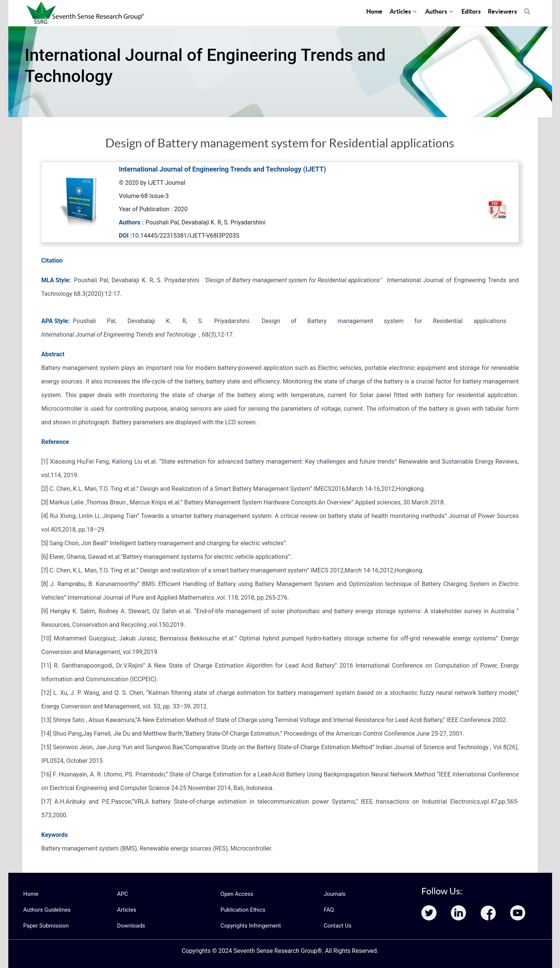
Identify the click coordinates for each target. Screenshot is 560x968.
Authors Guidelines (46, 910)
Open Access (236, 894)
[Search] (527, 8)
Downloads (130, 926)
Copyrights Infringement (249, 926)
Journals (334, 894)
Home (31, 894)
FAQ (328, 910)
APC (122, 894)
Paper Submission (45, 926)
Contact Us (337, 926)
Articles (126, 910)
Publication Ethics (242, 910)
